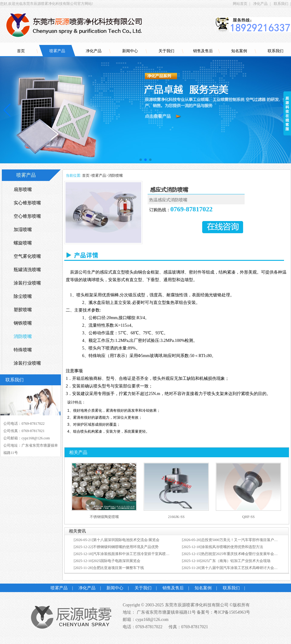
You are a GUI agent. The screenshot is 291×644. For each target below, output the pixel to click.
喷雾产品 (57, 51)
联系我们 (281, 4)
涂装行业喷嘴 (27, 283)
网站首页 (240, 4)
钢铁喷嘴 (23, 323)
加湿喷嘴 (23, 230)
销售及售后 (203, 51)
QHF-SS (248, 517)
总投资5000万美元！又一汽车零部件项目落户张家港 (243, 540)
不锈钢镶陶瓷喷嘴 (104, 517)
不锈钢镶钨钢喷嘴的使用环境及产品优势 (126, 547)
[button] (141, 160)
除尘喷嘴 (23, 296)
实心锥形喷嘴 (27, 203)
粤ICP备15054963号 (232, 612)
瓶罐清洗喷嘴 (27, 270)
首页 (21, 51)
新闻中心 (130, 51)
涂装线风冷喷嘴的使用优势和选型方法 (232, 547)
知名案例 (239, 51)
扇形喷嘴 (23, 189)
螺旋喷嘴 (23, 243)
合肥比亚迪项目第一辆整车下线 (119, 568)
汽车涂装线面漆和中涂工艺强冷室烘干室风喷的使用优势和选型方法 (148, 554)
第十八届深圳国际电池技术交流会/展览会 (126, 540)
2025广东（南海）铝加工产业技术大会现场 (236, 561)
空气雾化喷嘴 (27, 256)
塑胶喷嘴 (23, 310)
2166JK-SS (176, 517)
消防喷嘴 (115, 175)
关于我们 (166, 51)
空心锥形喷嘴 (27, 216)
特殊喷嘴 (23, 350)
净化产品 (260, 4)
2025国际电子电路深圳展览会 (117, 561)
